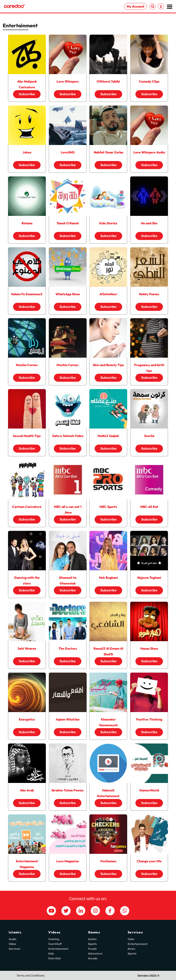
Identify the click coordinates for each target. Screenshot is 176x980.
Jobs (131, 939)
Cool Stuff (55, 944)
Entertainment (58, 949)
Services (15, 949)
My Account (136, 6)
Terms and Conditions (30, 976)
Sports (92, 944)
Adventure (95, 954)
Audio (12, 939)
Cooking (54, 939)
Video (12, 944)
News (131, 949)
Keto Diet (55, 958)
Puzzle (92, 949)
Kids (51, 954)
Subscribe (27, 94)
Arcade (93, 958)
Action (92, 939)
